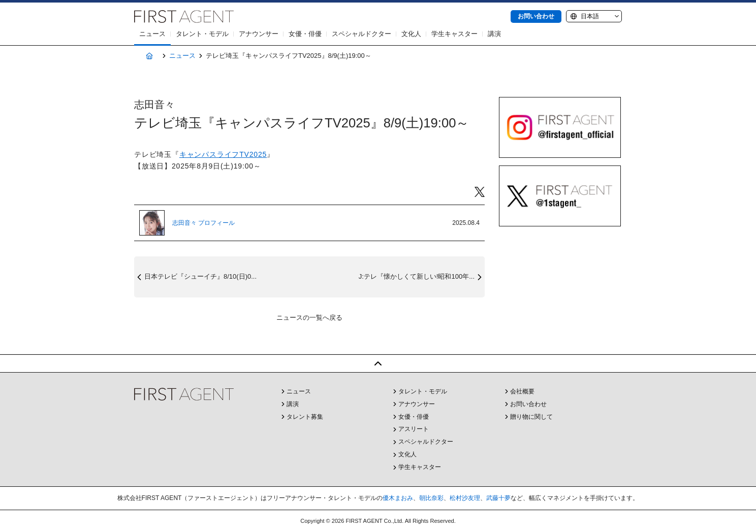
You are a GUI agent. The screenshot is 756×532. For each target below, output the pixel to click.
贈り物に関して (531, 417)
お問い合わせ (536, 16)
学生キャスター (454, 34)
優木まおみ (398, 498)
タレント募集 (305, 417)
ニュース (152, 34)
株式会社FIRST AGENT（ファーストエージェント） (184, 16)
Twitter (480, 192)
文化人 (411, 34)
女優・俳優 (305, 34)
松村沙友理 (465, 498)
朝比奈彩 (431, 498)
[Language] (594, 16)
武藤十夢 (498, 498)
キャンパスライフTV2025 (223, 154)
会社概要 (522, 391)
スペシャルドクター (361, 34)
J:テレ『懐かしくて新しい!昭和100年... (417, 276)
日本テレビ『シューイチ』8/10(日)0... (200, 276)
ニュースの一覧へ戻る (309, 318)
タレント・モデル (202, 34)
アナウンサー (259, 34)
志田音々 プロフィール (203, 223)
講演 (494, 34)
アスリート (414, 429)
